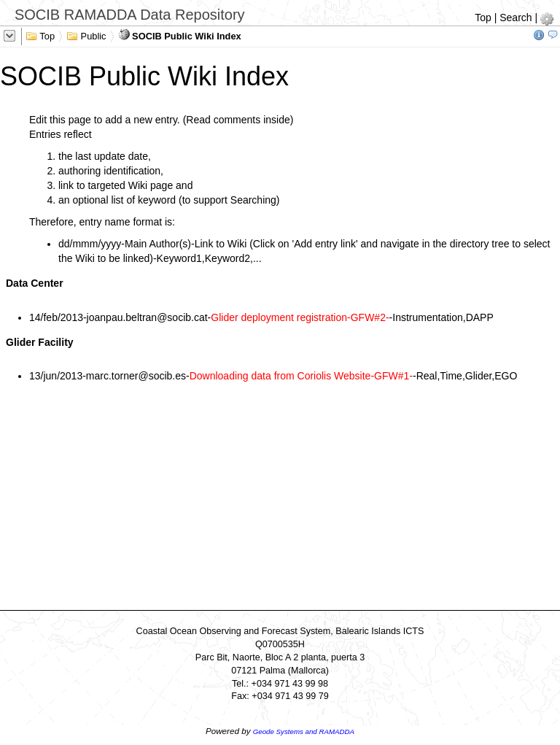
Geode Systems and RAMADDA (304, 732)
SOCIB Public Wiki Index (180, 35)
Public (86, 35)
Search (516, 18)
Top (483, 18)
